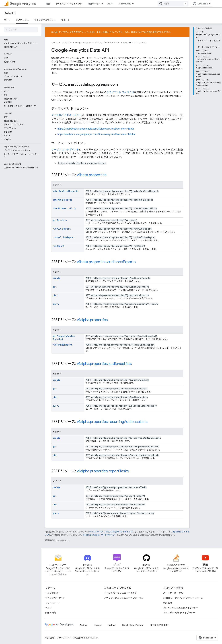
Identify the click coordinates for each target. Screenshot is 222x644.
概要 (48, 4)
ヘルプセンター (53, 593)
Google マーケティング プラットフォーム (183, 598)
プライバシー (63, 638)
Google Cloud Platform (133, 625)
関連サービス (94, 4)
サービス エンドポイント (65, 150)
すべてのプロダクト (160, 625)
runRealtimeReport (64, 237)
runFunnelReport (62, 345)
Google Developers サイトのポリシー (100, 535)
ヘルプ (48, 608)
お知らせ (151, 32)
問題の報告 (51, 612)
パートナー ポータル (173, 593)
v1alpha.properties (92, 320)
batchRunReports (62, 200)
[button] (20, 68)
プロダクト (66, 43)
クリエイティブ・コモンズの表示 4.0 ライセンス (111, 532)
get (55, 287)
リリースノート (53, 603)
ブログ (110, 4)
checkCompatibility (64, 208)
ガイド (7, 20)
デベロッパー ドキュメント (107, 43)
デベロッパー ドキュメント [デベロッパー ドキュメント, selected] (69, 4)
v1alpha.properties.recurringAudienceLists (112, 422)
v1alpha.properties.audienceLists (104, 364)
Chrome (98, 625)
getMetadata (60, 220)
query (56, 304)
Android (84, 625)
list (55, 295)
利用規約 (167, 603)
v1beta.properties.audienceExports (106, 262)
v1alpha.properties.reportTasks (103, 471)
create (57, 278)
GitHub (106, 32)
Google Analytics (83, 43)
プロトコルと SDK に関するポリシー (181, 608)
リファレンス (141, 43)
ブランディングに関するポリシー (179, 612)
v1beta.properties (92, 175)
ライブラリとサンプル (45, 20)
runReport (58, 246)
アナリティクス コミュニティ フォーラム (124, 598)
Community (125, 4)
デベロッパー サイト (55, 598)
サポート (66, 20)
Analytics (23, 4)
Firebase (112, 625)
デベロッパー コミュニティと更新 (120, 593)
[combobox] (199, 4)
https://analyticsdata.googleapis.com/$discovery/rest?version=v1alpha (96, 134)
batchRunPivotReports (65, 191)
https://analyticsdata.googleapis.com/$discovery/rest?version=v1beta (96, 129)
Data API (10, 13)
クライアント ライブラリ (120, 92)
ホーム (54, 43)
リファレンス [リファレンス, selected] (22, 20)
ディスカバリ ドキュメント (66, 115)
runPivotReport (62, 229)
